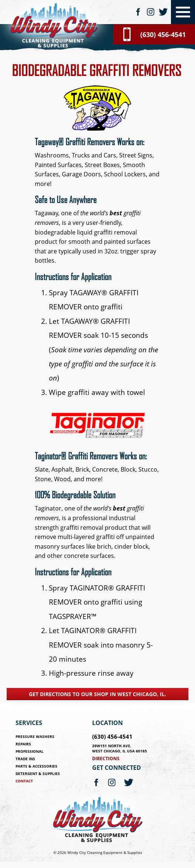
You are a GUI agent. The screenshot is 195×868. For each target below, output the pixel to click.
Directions (106, 759)
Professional (30, 751)
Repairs (23, 744)
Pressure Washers (35, 736)
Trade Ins (25, 759)
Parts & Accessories (36, 766)
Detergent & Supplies (38, 774)
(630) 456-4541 (112, 736)
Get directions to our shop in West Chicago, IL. (97, 694)
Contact (24, 781)
